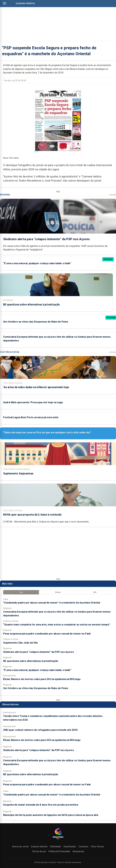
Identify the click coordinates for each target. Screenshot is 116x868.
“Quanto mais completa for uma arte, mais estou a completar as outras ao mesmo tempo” (57, 625)
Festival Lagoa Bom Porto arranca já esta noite (31, 417)
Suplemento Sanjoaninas (18, 474)
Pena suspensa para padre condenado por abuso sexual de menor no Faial (47, 634)
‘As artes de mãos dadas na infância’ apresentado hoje (36, 387)
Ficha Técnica (97, 847)
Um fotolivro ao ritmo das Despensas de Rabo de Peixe (36, 322)
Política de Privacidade (59, 851)
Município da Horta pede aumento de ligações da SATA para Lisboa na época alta (51, 815)
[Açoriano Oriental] (58, 839)
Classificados (70, 847)
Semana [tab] (58, 592)
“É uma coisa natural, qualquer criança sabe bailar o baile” (37, 263)
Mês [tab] (95, 592)
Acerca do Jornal (20, 847)
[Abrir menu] (5, 3)
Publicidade (55, 847)
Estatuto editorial (39, 847)
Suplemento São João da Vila (20, 643)
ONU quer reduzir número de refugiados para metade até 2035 (40, 730)
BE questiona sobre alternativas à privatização (31, 305)
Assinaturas (78, 851)
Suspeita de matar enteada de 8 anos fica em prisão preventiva (41, 805)
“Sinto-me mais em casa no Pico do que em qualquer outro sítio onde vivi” (47, 432)
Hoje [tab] (21, 592)
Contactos (83, 847)
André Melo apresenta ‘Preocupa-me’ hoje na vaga (33, 402)
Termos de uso (39, 851)
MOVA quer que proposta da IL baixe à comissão (32, 515)
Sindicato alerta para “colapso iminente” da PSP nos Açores (46, 239)
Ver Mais (112, 195)
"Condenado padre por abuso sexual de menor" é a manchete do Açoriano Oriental (52, 603)
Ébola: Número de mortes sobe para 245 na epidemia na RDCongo (42, 679)
